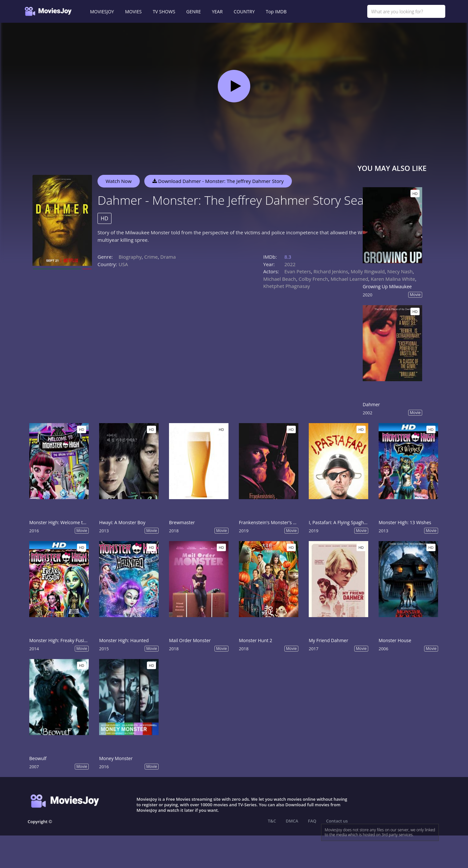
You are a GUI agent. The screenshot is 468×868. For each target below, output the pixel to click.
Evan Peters (298, 271)
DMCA (292, 821)
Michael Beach (280, 279)
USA (123, 264)
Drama (168, 257)
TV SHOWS (164, 12)
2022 (290, 264)
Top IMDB (276, 12)
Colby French (313, 279)
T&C (272, 821)
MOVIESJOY (102, 12)
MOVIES (133, 12)
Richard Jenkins (331, 271)
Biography (130, 257)
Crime (151, 257)
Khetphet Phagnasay (286, 286)
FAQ (312, 821)
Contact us (337, 821)
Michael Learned (349, 279)
